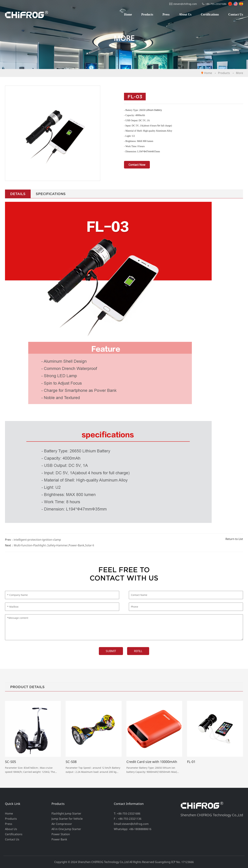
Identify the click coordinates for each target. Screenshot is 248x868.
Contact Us (236, 14)
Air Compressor (62, 824)
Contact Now (137, 165)
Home (128, 14)
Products (147, 14)
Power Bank (59, 839)
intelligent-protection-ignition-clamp (37, 540)
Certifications (210, 14)
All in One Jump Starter (66, 829)
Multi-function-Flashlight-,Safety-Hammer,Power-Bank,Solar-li (54, 545)
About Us (185, 14)
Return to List (234, 539)
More (239, 73)
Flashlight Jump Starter (66, 814)
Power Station (61, 834)
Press (166, 14)
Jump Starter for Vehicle (67, 819)
